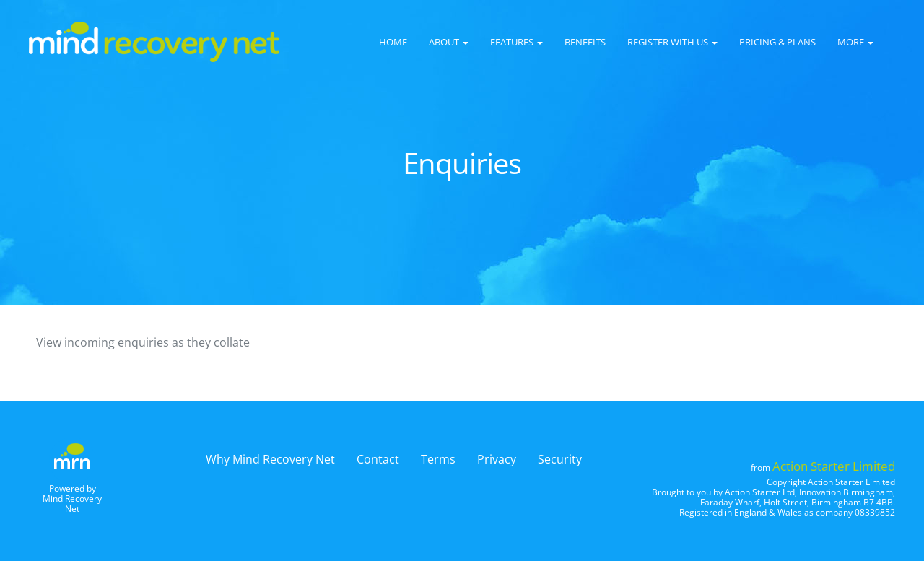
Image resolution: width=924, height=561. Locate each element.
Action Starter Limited (834, 466)
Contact (378, 459)
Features (517, 42)
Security (560, 459)
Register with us (672, 42)
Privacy (497, 459)
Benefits (585, 42)
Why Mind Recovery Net (270, 459)
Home (393, 42)
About (449, 42)
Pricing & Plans (777, 42)
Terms (438, 459)
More (855, 42)
